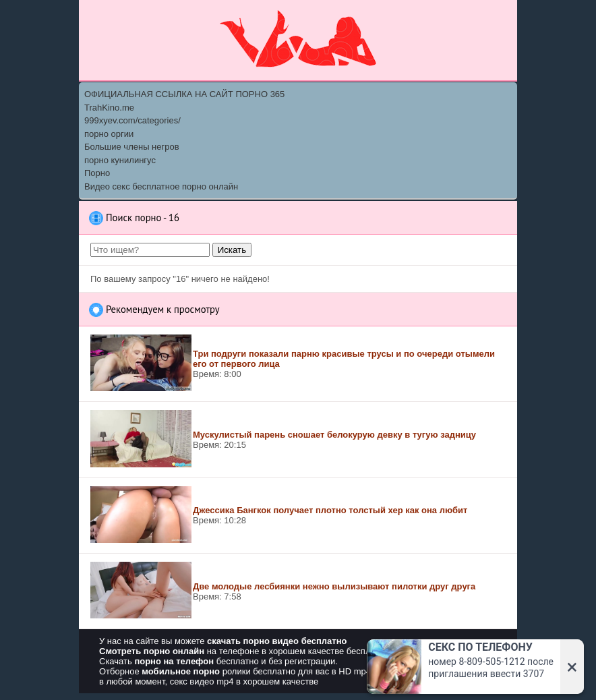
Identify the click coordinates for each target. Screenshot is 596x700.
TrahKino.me (109, 108)
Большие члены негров (132, 147)
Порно (97, 173)
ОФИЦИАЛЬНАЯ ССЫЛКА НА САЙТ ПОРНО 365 (184, 94)
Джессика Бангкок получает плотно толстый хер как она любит (330, 510)
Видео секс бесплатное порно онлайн (161, 186)
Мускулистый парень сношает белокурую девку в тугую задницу (334, 435)
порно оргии (109, 134)
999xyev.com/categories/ (132, 120)
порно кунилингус (120, 160)
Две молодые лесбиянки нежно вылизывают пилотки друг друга (334, 586)
